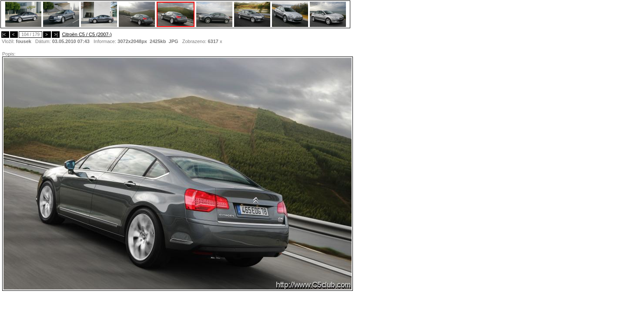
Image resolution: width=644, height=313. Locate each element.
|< (5, 35)
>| (56, 35)
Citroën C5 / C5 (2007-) (87, 34)
